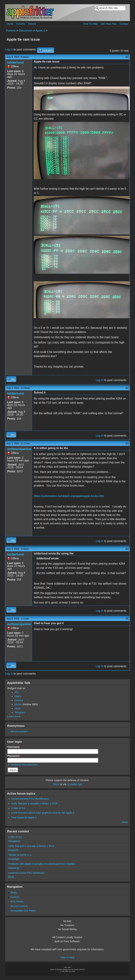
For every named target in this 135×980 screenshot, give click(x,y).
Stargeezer (14, 841)
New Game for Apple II (24, 817)
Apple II (40, 31)
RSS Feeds (17, 902)
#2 (127, 388)
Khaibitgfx (14, 859)
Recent (32, 24)
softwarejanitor (19, 449)
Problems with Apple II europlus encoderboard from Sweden (42, 864)
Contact (124, 24)
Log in (9, 49)
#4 (127, 549)
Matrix (18, 696)
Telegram (20, 712)
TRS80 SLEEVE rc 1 (20, 855)
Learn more (14, 716)
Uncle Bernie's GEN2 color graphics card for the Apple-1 (43, 813)
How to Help (67, 957)
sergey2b (13, 850)
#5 (127, 619)
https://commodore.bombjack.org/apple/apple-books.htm (69, 496)
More (125, 822)
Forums (21, 24)
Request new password (24, 765)
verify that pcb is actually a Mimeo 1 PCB (34, 803)
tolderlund (15, 62)
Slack (17, 708)
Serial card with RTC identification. (31, 799)
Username (14, 747)
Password (14, 756)
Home (10, 24)
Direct (56, 784)
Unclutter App (75, 784)
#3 (127, 444)
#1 (127, 57)
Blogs (14, 892)
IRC (17, 692)
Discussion (26, 31)
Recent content (19, 731)
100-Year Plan (109, 24)
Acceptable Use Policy (23, 911)
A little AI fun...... (20, 808)
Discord (19, 700)
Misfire (18, 704)
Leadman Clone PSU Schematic (26, 873)
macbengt (14, 868)
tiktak (11, 877)
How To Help (90, 24)
